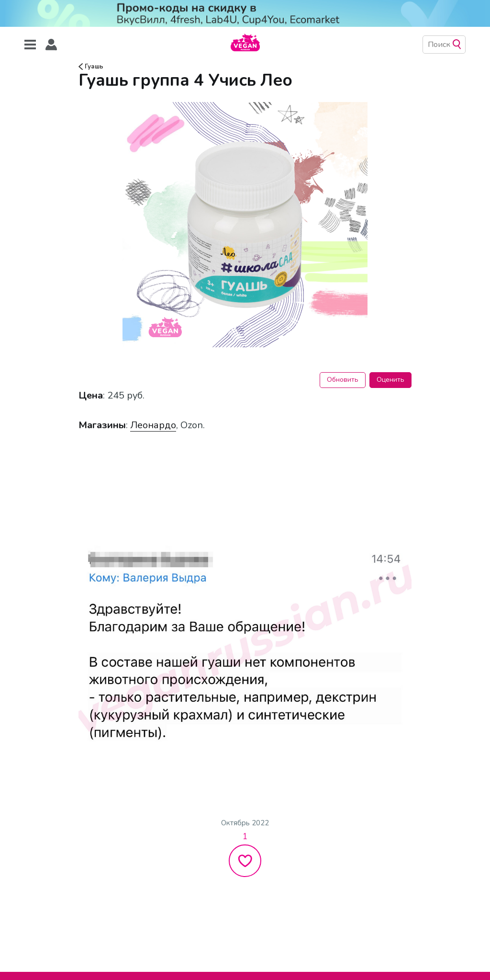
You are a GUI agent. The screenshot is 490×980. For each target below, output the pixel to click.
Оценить (390, 380)
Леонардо (153, 425)
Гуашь (91, 67)
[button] (51, 45)
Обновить (343, 380)
